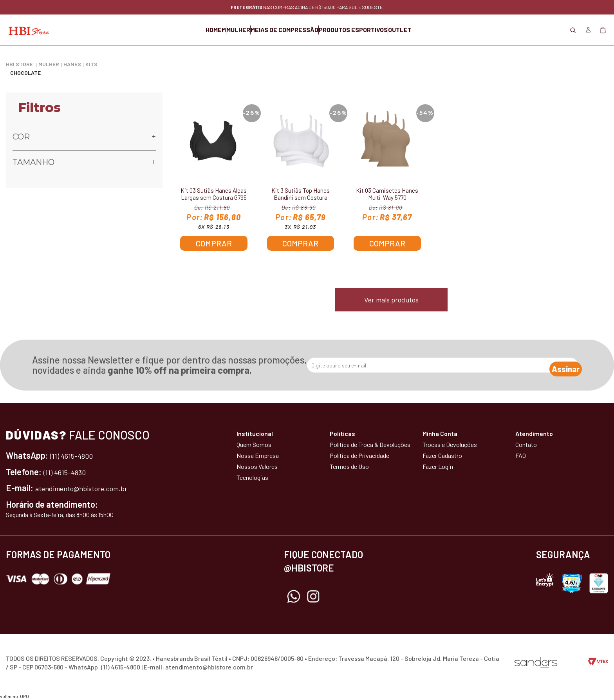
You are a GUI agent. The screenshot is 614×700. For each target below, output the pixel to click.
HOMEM (177, 30)
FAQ (521, 455)
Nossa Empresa (258, 455)
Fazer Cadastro (442, 455)
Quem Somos (254, 444)
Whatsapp (294, 597)
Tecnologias (252, 477)
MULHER (219, 30)
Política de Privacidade (359, 455)
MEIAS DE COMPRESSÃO (284, 30)
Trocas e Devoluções (450, 444)
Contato (526, 444)
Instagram (313, 597)
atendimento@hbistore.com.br (91, 488)
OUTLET (439, 30)
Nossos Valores (257, 466)
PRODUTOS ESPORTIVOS (373, 30)
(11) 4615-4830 (69, 472)
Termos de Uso (349, 466)
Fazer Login (438, 466)
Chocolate (25, 73)
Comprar (214, 243)
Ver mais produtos (391, 300)
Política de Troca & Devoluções (370, 444)
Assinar (558, 365)
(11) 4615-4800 (76, 455)
